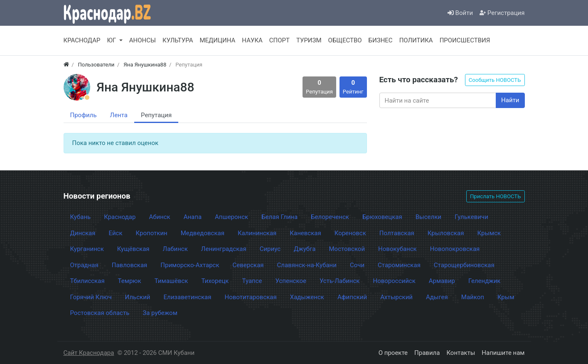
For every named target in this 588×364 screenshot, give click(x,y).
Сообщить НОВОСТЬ (495, 80)
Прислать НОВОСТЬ (495, 196)
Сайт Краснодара (89, 353)
